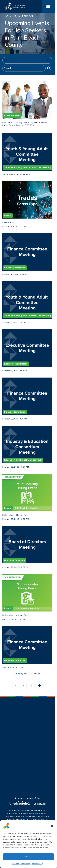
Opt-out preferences (21, 864)
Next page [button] (39, 686)
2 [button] (23, 686)
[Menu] (48, 6)
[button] (52, 826)
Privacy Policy (37, 864)
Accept (28, 857)
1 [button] (16, 686)
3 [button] (31, 686)
